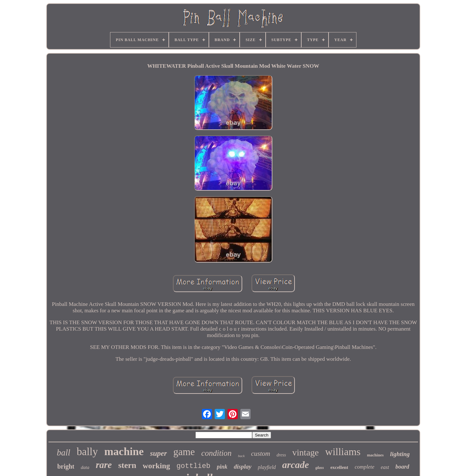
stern (127, 465)
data (85, 467)
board (402, 467)
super (158, 453)
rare (104, 465)
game (184, 452)
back (241, 456)
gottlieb (193, 466)
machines (375, 455)
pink (222, 467)
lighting (400, 454)
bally (87, 452)
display (243, 467)
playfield (267, 467)
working (156, 466)
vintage (305, 452)
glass (320, 467)
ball (64, 453)
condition (216, 453)
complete (364, 467)
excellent (339, 467)
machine (124, 451)
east (385, 467)
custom (261, 454)
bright (66, 466)
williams (343, 452)
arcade (296, 465)
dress (281, 455)
